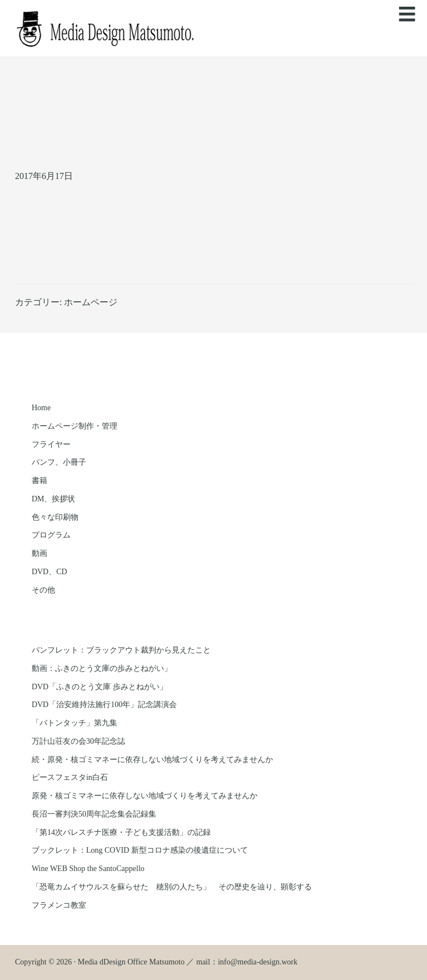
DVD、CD (49, 572)
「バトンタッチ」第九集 (75, 723)
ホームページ (91, 302)
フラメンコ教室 (59, 905)
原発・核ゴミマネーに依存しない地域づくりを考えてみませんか (145, 796)
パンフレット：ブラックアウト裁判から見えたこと (121, 650)
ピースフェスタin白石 (70, 777)
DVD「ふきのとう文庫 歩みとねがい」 (100, 687)
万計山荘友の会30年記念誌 (78, 741)
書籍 (39, 481)
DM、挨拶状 (54, 499)
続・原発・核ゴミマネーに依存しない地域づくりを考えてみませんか (152, 760)
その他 (43, 590)
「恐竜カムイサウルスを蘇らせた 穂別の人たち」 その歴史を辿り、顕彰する (172, 887)
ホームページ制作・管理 (75, 426)
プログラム (51, 535)
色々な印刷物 (55, 517)
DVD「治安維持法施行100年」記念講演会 (104, 705)
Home (41, 408)
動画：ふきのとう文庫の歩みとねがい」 (102, 668)
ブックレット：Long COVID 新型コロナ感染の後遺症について (140, 850)
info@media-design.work (258, 962)
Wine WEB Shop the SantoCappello (88, 869)
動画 (39, 553)
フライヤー (51, 444)
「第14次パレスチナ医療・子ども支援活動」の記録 (121, 832)
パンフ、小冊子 (59, 462)
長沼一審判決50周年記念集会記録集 (94, 814)
